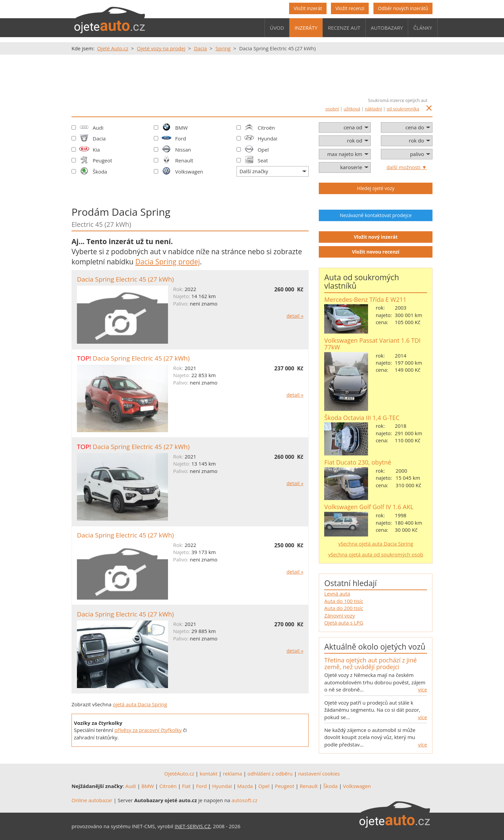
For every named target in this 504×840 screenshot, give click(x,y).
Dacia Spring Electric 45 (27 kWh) (125, 279)
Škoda (100, 172)
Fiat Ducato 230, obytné (358, 462)
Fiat (186, 786)
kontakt (209, 773)
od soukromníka (403, 109)
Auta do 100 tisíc (344, 601)
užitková (352, 109)
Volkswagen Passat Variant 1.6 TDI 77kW (372, 344)
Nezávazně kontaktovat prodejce (376, 215)
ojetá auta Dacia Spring (140, 704)
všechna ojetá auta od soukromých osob (376, 554)
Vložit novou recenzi (376, 252)
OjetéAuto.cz (179, 773)
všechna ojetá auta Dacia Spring (376, 544)
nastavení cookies (319, 773)
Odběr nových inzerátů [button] (403, 8)
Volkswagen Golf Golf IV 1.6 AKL (369, 507)
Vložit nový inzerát (376, 237)
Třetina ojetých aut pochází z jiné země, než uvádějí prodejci (370, 663)
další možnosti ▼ (407, 167)
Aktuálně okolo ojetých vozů (375, 647)
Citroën (266, 128)
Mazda (245, 786)
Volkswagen (189, 172)
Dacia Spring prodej (167, 262)
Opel (263, 150)
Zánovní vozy (340, 615)
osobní (332, 109)
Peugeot (103, 160)
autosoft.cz (244, 800)
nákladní (374, 109)
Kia (96, 150)
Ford (180, 138)
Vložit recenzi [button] (350, 8)
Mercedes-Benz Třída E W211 (365, 299)
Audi (98, 128)
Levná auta (337, 594)
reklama (233, 773)
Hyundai (268, 138)
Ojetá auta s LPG (344, 623)
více (423, 689)
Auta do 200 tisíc (344, 608)
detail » (295, 316)
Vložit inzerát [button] (308, 8)
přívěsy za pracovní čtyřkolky (148, 730)
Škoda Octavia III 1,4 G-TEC (362, 418)
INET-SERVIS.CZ (193, 826)
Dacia (99, 138)
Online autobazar (92, 800)
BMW (181, 128)
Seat (263, 160)
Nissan (183, 150)
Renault (184, 160)
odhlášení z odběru (270, 773)
